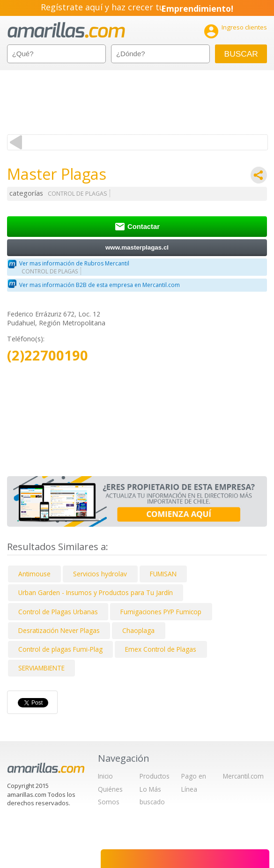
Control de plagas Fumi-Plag (60, 649)
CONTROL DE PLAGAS (78, 194)
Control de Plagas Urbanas (58, 612)
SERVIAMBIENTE (41, 668)
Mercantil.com (243, 776)
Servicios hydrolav (100, 574)
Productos (155, 776)
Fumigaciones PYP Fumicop (161, 612)
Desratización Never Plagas (59, 630)
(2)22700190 (48, 356)
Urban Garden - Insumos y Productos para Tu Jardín (96, 592)
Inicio (105, 776)
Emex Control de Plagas (161, 649)
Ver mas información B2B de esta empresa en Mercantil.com (100, 285)
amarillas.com (66, 30)
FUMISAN (163, 574)
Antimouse (34, 574)
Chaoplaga (138, 630)
